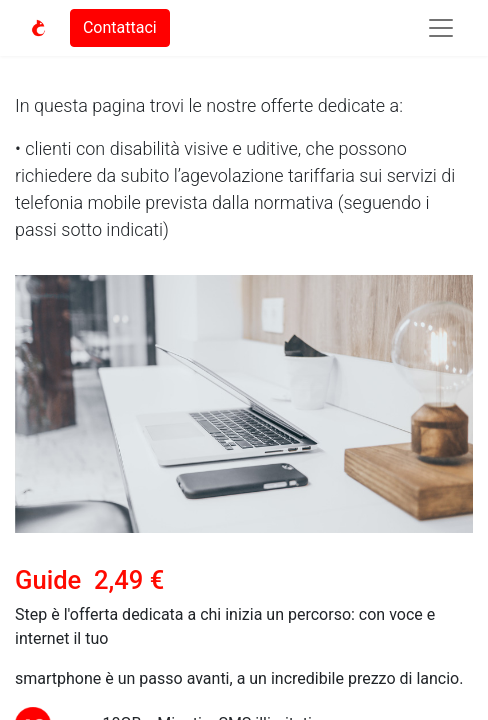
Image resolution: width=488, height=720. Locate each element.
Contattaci (120, 27)
